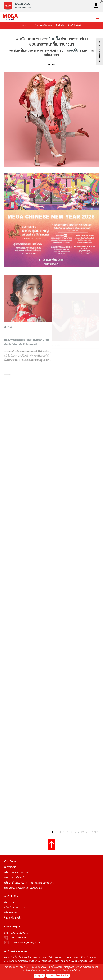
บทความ (26, 25)
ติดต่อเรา (9, 902)
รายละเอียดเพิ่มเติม (58, 976)
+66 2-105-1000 (19, 938)
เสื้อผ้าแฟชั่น (24, 957)
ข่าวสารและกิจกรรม (43, 25)
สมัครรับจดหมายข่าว (15, 908)
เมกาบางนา (10, 867)
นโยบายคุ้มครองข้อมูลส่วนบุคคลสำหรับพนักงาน (29, 883)
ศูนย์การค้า (10, 951)
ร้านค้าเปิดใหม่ (74, 25)
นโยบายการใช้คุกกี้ (14, 878)
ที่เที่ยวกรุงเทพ (56, 957)
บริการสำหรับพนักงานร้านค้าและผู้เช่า (24, 888)
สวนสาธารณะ (71, 957)
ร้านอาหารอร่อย (40, 957)
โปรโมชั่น (60, 25)
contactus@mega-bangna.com (26, 943)
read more (52, 65)
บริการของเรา (11, 913)
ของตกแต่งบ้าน (17, 961)
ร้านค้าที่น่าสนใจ (13, 918)
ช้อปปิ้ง (54, 39)
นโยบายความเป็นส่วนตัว (17, 872)
